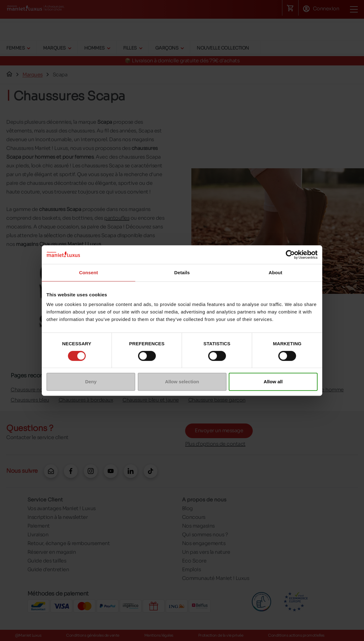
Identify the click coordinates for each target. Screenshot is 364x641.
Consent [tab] (89, 273)
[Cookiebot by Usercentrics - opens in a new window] (290, 255)
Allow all (273, 382)
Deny (91, 382)
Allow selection (182, 382)
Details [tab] (182, 273)
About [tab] (275, 273)
